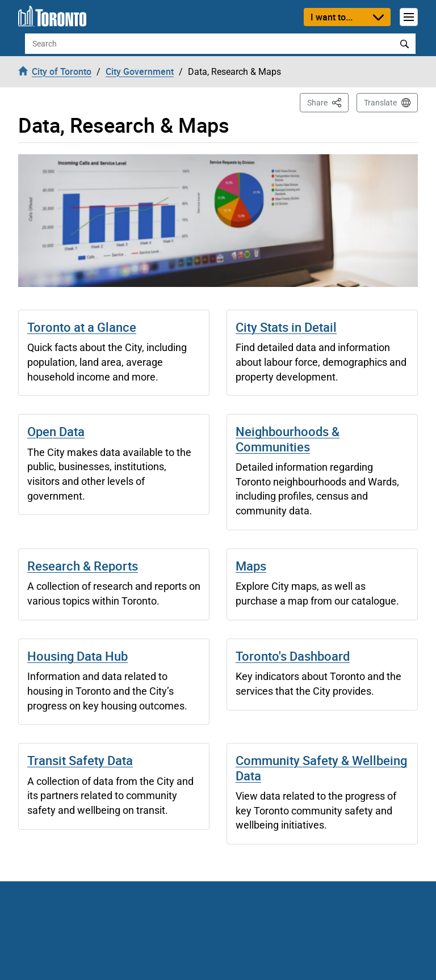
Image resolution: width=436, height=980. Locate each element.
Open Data (56, 431)
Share (328, 102)
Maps (251, 566)
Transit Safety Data (80, 760)
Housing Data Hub (77, 656)
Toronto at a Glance (82, 327)
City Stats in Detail (286, 327)
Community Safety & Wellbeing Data (321, 768)
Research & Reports (83, 566)
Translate (380, 103)
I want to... (332, 17)
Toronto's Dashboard (293, 656)
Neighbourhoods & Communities (288, 439)
